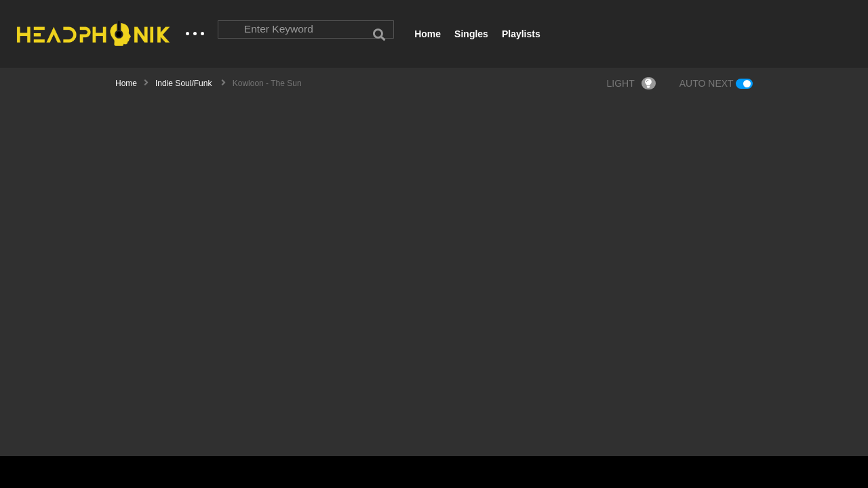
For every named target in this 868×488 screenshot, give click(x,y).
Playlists (521, 34)
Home (428, 34)
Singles (471, 34)
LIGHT (631, 84)
